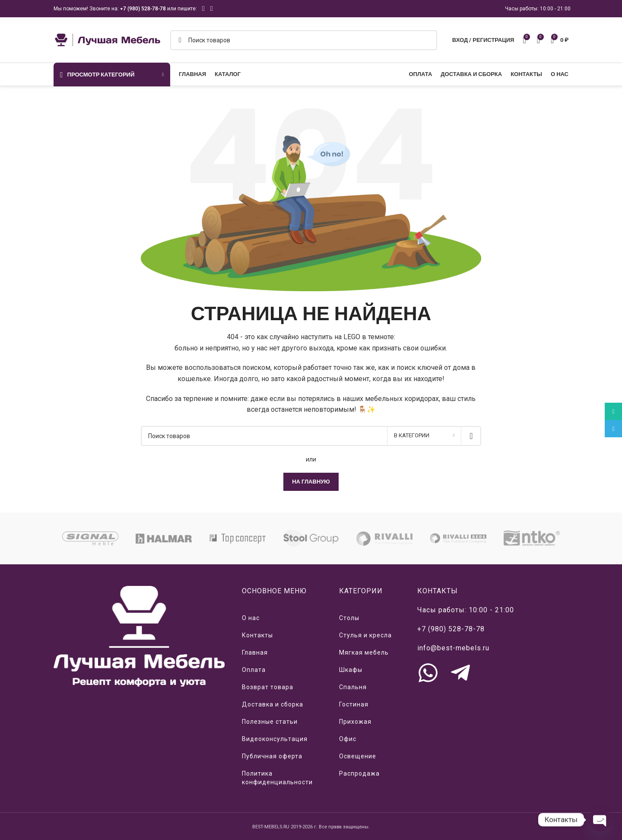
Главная (255, 652)
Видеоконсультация (275, 739)
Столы (349, 618)
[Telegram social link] (211, 8)
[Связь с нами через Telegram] (460, 673)
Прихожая (355, 722)
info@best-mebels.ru (453, 648)
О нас (251, 618)
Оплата (254, 670)
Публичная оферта (272, 756)
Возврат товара (268, 687)
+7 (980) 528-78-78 (143, 9)
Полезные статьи (270, 722)
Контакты (257, 635)
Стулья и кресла (365, 635)
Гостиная (354, 704)
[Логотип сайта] (108, 39)
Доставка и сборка (273, 704)
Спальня (353, 687)
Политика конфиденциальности (277, 778)
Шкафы (351, 670)
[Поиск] (304, 40)
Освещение (358, 756)
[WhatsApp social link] (203, 8)
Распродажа (359, 773)
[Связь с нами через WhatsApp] (428, 673)
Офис (348, 739)
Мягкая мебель (364, 652)
